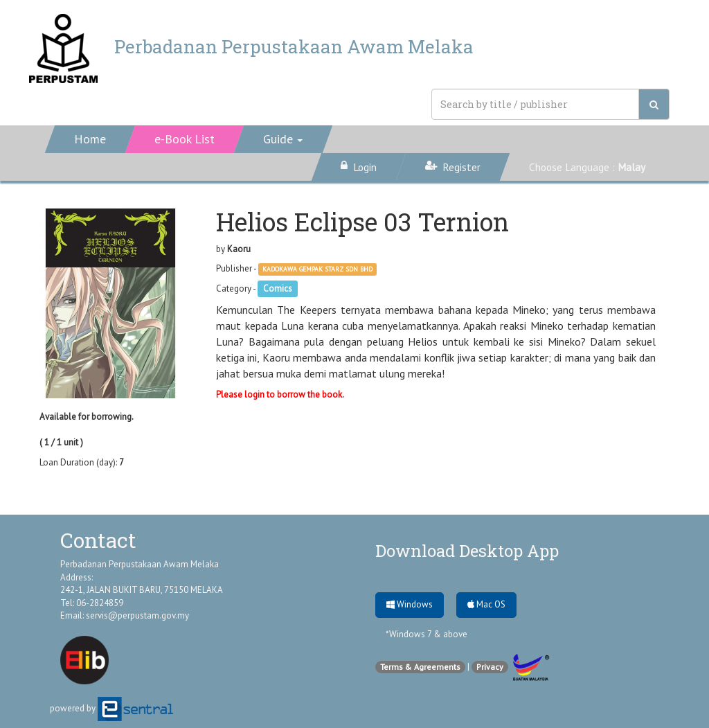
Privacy (490, 667)
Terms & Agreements (420, 667)
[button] (284, 139)
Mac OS (486, 604)
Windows (410, 604)
